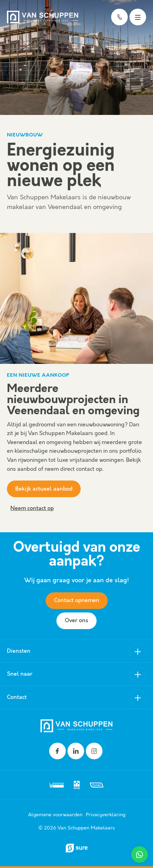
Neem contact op (32, 508)
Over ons (76, 621)
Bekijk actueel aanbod (44, 489)
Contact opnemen (77, 600)
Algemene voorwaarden (55, 815)
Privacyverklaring (106, 815)
